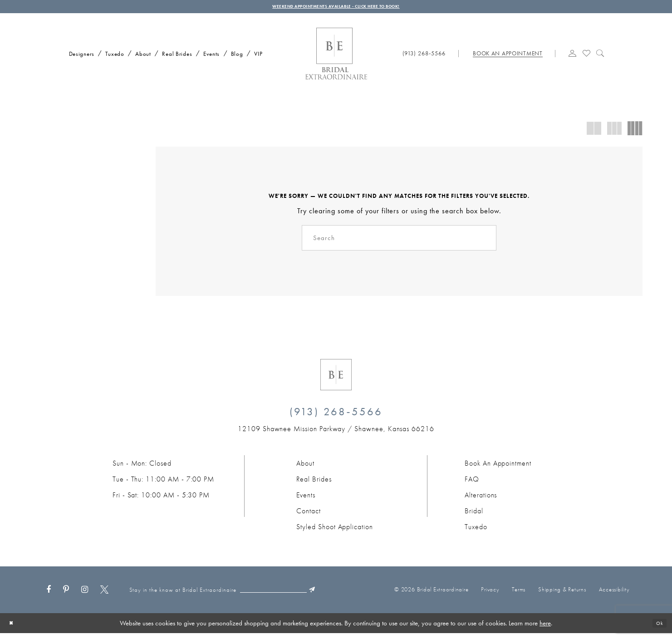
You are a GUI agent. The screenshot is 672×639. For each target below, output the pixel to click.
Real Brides (314, 485)
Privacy (490, 595)
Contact (309, 517)
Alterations (481, 501)
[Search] (399, 243)
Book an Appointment (498, 469)
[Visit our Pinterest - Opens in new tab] (66, 596)
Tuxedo (476, 533)
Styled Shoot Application (335, 533)
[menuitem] (79, 57)
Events (306, 501)
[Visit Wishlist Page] (586, 58)
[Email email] (294, 596)
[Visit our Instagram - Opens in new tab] (85, 596)
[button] (572, 58)
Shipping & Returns (562, 595)
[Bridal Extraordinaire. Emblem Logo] (336, 381)
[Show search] (601, 58)
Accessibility (614, 595)
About (305, 469)
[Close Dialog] (13, 629)
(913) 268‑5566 (336, 417)
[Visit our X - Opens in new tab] (104, 596)
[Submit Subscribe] (342, 596)
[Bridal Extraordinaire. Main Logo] (336, 59)
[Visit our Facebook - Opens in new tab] (49, 596)
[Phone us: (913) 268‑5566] (424, 58)
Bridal (474, 517)
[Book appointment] (507, 58)
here (545, 629)
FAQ (472, 485)
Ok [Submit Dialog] (657, 629)
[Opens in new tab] (336, 435)
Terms (519, 595)
